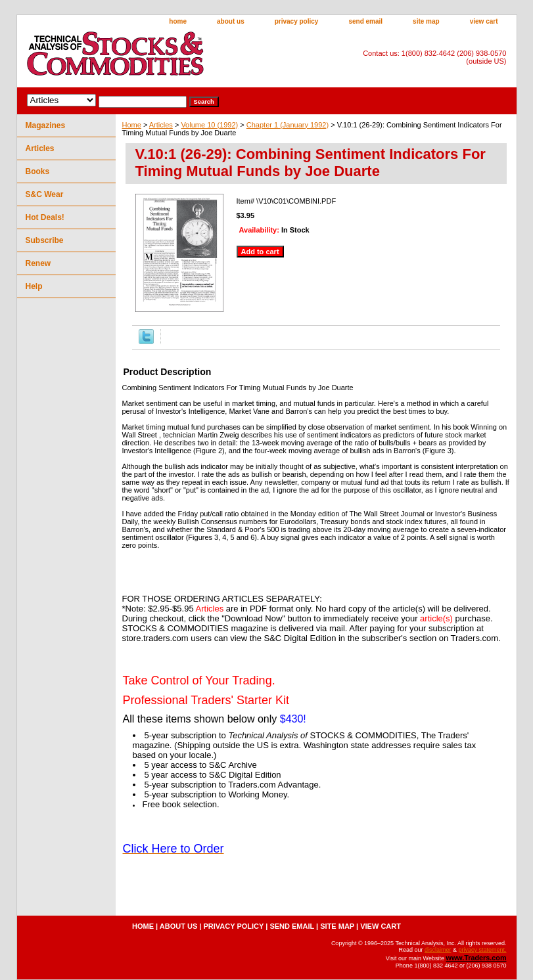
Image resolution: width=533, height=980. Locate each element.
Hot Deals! (45, 217)
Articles (161, 125)
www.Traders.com (476, 958)
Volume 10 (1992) (209, 125)
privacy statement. (482, 950)
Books (38, 171)
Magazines (46, 125)
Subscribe (45, 240)
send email (365, 21)
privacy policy (297, 21)
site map (426, 21)
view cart (484, 21)
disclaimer (438, 950)
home (178, 21)
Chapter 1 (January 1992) (288, 125)
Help (34, 286)
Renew (38, 263)
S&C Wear (45, 194)
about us (231, 21)
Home (132, 125)
